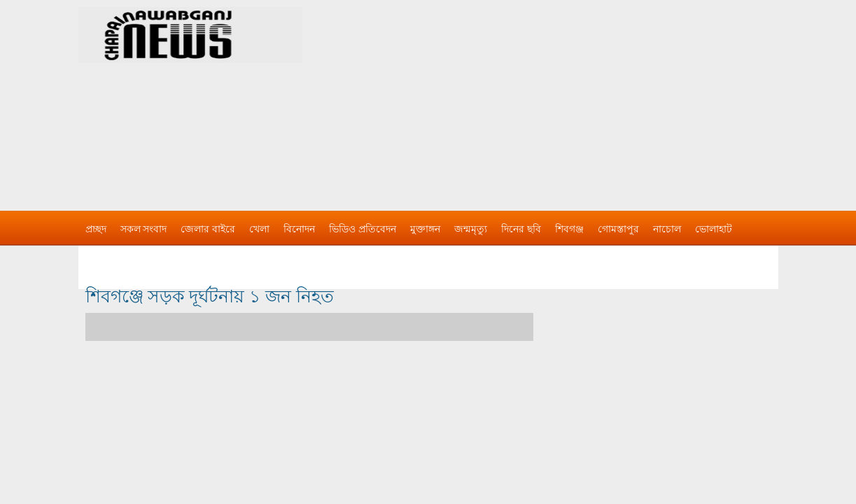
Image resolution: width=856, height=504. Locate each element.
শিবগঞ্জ (569, 229)
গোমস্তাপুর (618, 229)
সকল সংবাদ (144, 229)
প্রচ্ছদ (96, 229)
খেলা (259, 229)
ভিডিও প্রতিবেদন (363, 229)
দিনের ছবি (521, 229)
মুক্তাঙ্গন (425, 229)
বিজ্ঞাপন (102, 257)
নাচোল (667, 229)
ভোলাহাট (714, 229)
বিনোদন (299, 229)
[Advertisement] (575, 98)
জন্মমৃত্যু (471, 229)
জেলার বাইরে (208, 229)
